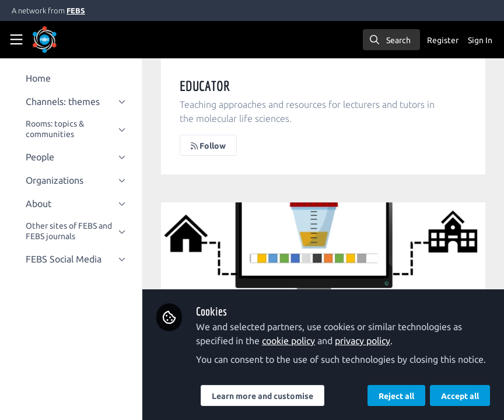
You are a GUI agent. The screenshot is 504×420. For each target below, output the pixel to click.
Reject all (396, 396)
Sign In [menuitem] (480, 40)
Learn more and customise (269, 396)
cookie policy (295, 327)
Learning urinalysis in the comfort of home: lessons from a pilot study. (327, 249)
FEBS (76, 10)
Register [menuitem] (443, 40)
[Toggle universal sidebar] (16, 40)
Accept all (460, 396)
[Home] (61, 40)
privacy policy (370, 327)
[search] (391, 40)
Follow (215, 146)
